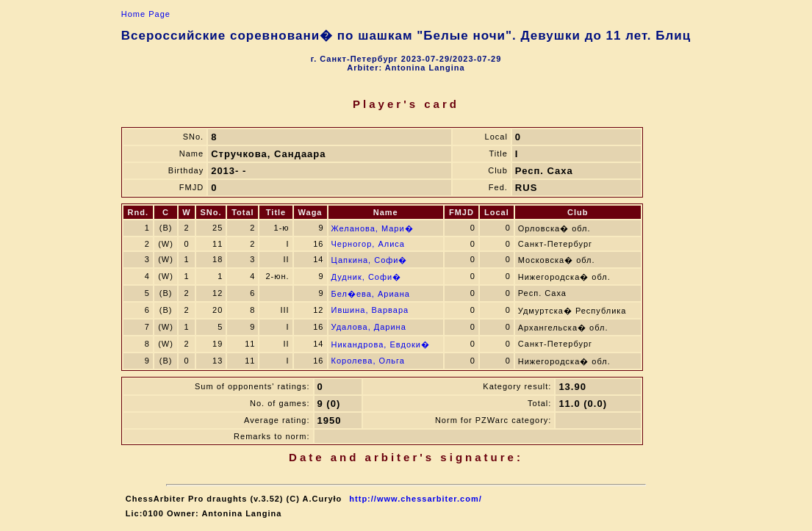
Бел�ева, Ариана (371, 294)
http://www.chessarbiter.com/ (415, 499)
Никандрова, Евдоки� (381, 344)
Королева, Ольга (368, 361)
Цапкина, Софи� (370, 260)
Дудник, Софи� (367, 277)
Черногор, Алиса (368, 244)
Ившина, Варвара (370, 310)
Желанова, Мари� (373, 228)
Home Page (146, 14)
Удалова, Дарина (369, 327)
